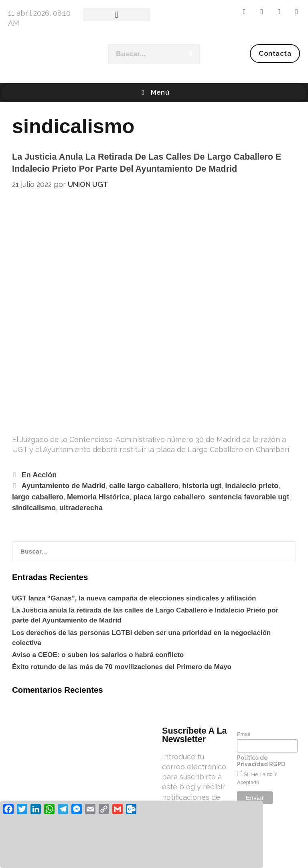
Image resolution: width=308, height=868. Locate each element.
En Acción (39, 475)
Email (244, 734)
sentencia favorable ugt (249, 497)
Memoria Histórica (98, 497)
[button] (117, 15)
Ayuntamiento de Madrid (64, 486)
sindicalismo (34, 508)
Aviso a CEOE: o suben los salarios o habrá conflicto (98, 655)
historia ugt (202, 486)
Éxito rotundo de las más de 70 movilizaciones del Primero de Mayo (122, 667)
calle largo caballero (144, 486)
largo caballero (38, 497)
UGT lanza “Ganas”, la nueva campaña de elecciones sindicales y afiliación (134, 598)
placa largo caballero (169, 497)
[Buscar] (190, 54)
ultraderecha (81, 508)
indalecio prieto (252, 486)
